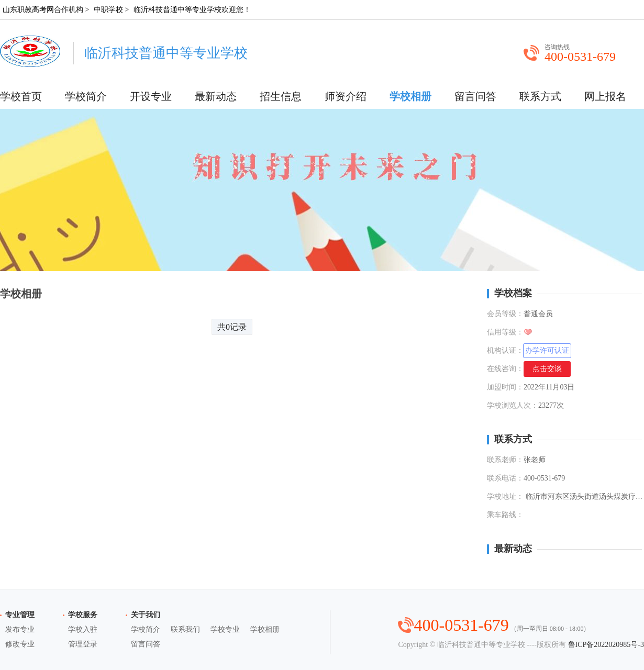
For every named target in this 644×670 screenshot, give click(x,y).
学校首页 (21, 96)
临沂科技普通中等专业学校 (177, 10)
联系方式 (540, 96)
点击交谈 (547, 369)
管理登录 (83, 644)
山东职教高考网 (28, 10)
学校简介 (86, 96)
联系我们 (185, 629)
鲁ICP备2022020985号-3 (606, 645)
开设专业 (151, 96)
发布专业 (20, 629)
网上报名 (605, 96)
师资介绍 (346, 96)
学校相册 (410, 96)
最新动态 (216, 96)
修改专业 (20, 644)
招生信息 (281, 96)
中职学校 (108, 10)
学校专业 (225, 629)
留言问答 (475, 96)
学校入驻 (83, 629)
